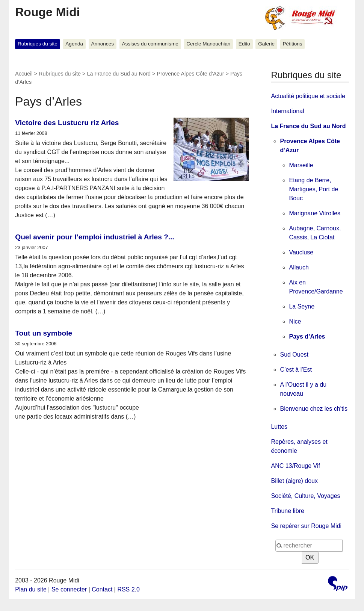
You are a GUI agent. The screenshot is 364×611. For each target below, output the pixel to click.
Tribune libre (287, 511)
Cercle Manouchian (208, 44)
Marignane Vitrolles (315, 213)
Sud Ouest (294, 355)
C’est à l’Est (296, 370)
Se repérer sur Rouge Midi (306, 526)
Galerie (266, 44)
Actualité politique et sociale (308, 96)
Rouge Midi (47, 12)
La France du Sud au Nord (119, 74)
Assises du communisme (150, 44)
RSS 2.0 (128, 589)
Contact (102, 589)
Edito (244, 44)
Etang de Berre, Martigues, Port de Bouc (313, 189)
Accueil (24, 74)
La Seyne (302, 306)
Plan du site (31, 589)
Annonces (103, 44)
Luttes (279, 427)
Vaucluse (301, 252)
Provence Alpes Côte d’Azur (190, 74)
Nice (295, 321)
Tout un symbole (44, 333)
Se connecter (69, 589)
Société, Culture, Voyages (305, 496)
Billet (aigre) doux (294, 481)
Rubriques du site (38, 44)
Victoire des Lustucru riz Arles (67, 123)
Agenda (74, 44)
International (287, 111)
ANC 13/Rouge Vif (295, 466)
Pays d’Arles (307, 337)
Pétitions (293, 44)
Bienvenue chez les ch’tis (314, 409)
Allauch (299, 267)
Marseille (301, 165)
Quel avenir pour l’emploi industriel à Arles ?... (95, 237)
